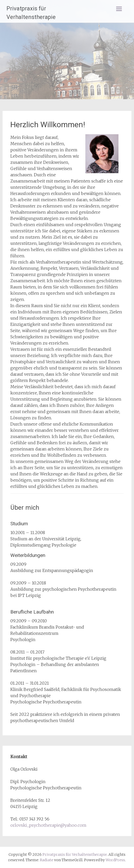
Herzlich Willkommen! (48, 125)
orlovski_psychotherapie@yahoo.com (48, 825)
